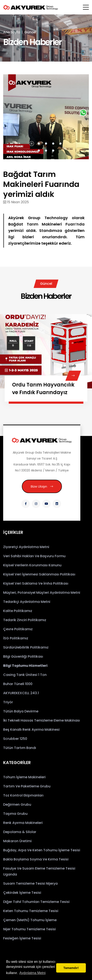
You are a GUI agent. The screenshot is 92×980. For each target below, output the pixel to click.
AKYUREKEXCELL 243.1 (21, 693)
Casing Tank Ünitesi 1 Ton (25, 675)
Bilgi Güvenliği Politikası (23, 656)
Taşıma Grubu (15, 814)
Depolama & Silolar (20, 832)
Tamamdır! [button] (71, 968)
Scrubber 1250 (15, 739)
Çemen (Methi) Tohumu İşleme (30, 920)
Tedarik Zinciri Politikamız (25, 620)
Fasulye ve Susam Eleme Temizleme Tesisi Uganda (39, 871)
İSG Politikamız (16, 638)
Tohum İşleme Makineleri (24, 777)
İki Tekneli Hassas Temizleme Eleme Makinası (42, 720)
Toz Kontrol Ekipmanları (23, 795)
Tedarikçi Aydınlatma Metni (27, 602)
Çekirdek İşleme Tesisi (22, 893)
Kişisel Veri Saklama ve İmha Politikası (36, 583)
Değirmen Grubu (17, 804)
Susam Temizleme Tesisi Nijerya (30, 883)
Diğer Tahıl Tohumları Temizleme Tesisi (36, 902)
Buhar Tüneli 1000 (18, 684)
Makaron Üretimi (17, 841)
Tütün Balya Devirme (21, 711)
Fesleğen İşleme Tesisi (22, 938)
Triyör (8, 702)
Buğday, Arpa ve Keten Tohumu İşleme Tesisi (42, 850)
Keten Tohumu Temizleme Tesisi (31, 911)
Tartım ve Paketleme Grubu (27, 786)
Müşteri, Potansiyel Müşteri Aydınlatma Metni (42, 593)
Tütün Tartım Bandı (20, 748)
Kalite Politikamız (18, 611)
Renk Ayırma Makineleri (23, 823)
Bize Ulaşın (42, 486)
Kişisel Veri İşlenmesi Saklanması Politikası (39, 574)
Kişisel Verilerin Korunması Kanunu (32, 565)
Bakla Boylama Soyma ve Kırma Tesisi (36, 859)
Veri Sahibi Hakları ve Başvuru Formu (34, 556)
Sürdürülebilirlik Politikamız (26, 647)
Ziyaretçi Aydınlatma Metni (26, 547)
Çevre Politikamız (18, 629)
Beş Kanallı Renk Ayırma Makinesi (31, 730)
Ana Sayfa (12, 32)
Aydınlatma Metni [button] (33, 973)
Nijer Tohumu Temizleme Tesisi (29, 929)
